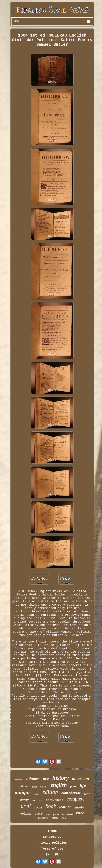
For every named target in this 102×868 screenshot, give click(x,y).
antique (23, 792)
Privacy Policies (52, 843)
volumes (33, 779)
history (60, 778)
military (24, 786)
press (73, 786)
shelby (55, 818)
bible (64, 818)
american (81, 778)
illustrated (67, 814)
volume (26, 813)
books (38, 807)
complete (76, 799)
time (34, 800)
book (51, 806)
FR (57, 855)
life (83, 785)
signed (39, 814)
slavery (24, 800)
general (56, 815)
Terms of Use (52, 849)
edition (50, 792)
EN (48, 855)
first (46, 779)
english (59, 785)
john (41, 801)
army (48, 815)
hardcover (43, 818)
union (37, 794)
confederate (71, 793)
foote (87, 794)
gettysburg (55, 800)
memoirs (19, 780)
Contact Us (52, 837)
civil (26, 806)
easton (44, 787)
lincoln (79, 807)
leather (65, 807)
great (35, 787)
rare (80, 813)
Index (52, 831)
